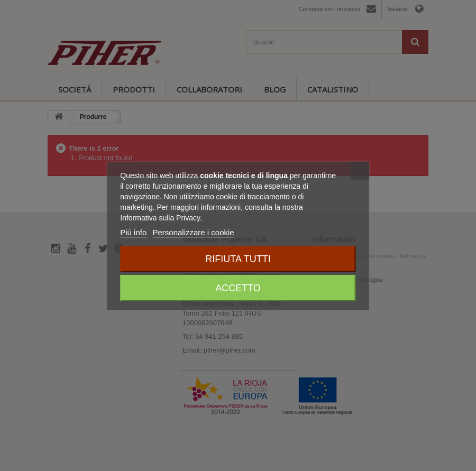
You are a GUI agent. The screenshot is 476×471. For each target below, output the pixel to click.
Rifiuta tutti (238, 259)
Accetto (238, 288)
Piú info (133, 232)
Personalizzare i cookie (193, 232)
